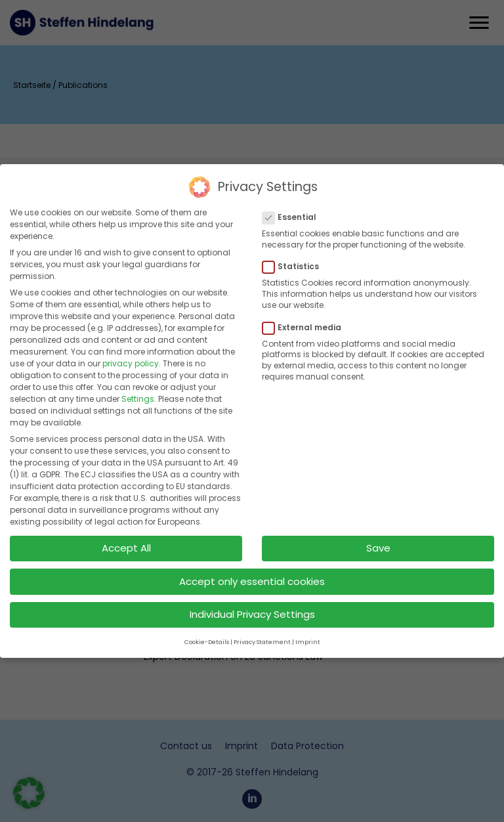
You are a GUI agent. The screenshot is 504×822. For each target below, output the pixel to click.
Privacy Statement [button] (262, 634)
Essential (293, 209)
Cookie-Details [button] (207, 634)
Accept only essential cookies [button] (252, 573)
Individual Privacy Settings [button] (252, 606)
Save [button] (378, 540)
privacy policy (131, 356)
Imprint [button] (308, 634)
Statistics (295, 259)
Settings (138, 391)
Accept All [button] (126, 540)
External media (306, 319)
